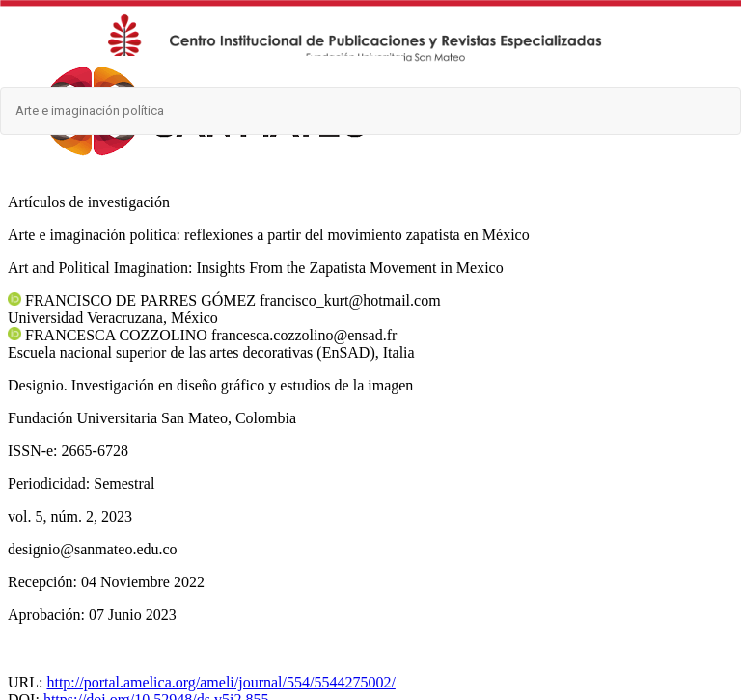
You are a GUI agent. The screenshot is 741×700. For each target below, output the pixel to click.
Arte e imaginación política (90, 110)
